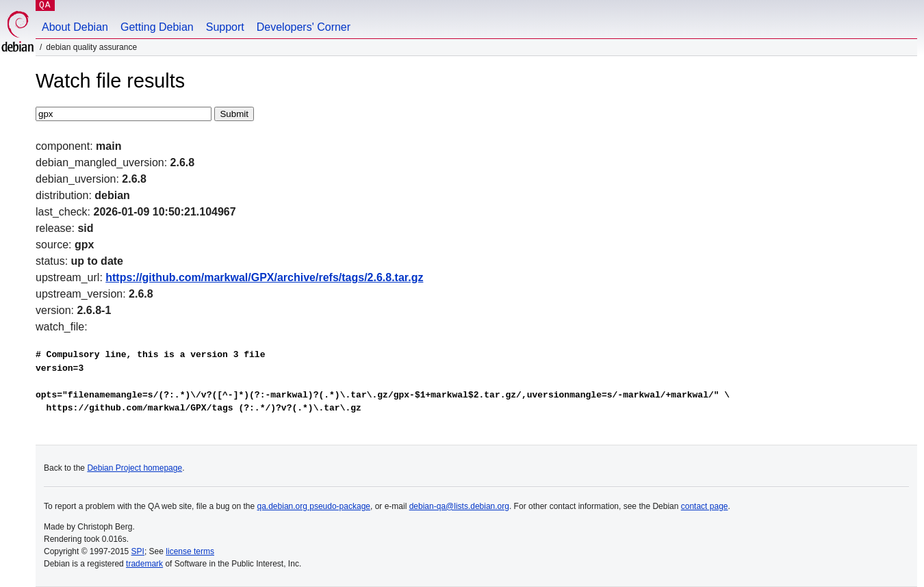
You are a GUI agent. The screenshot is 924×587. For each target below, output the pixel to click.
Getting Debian (157, 27)
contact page (705, 506)
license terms (190, 551)
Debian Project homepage (134, 468)
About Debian (75, 27)
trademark (144, 564)
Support (225, 27)
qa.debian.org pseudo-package (314, 506)
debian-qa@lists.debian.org (459, 506)
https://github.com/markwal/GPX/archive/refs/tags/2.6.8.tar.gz (264, 277)
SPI (138, 551)
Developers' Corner (304, 27)
